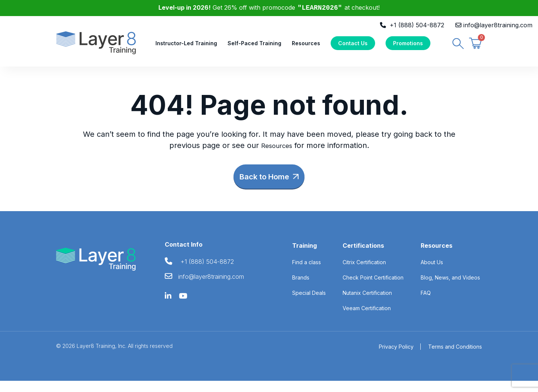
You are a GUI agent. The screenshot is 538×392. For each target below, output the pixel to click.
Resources (306, 47)
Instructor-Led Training (186, 47)
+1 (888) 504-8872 (417, 25)
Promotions (408, 47)
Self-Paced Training (254, 47)
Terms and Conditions (455, 358)
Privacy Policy (396, 358)
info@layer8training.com (498, 25)
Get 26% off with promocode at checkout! (269, 7)
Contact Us (353, 47)
